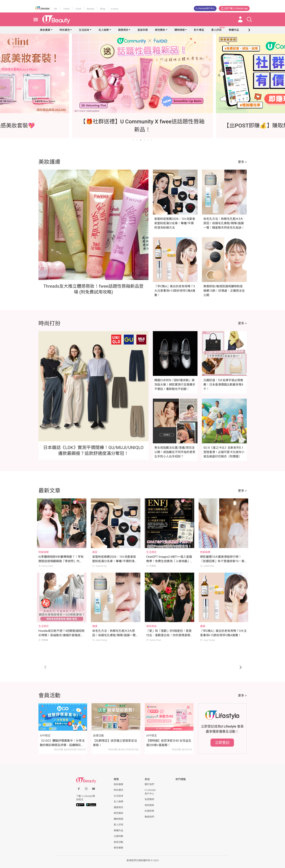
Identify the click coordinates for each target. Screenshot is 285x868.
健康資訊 (123, 30)
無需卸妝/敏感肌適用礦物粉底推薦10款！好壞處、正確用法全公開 (224, 291)
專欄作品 (118, 831)
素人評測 (118, 825)
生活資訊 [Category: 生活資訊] (151, 552)
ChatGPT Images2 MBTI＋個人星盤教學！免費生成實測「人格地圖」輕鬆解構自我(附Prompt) (169, 561)
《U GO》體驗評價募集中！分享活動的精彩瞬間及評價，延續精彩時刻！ (62, 743)
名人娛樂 (104, 30)
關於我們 (149, 784)
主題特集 (118, 836)
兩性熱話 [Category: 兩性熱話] (151, 626)
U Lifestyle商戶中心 (205, 8)
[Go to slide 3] (141, 140)
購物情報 (180, 30)
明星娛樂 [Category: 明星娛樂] (44, 552)
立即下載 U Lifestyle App (234, 8)
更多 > (242, 162)
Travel (66, 9)
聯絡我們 (149, 817)
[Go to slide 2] (137, 140)
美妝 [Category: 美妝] (95, 552)
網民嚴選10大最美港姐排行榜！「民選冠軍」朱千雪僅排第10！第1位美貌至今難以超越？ (223, 561)
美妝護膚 (45, 30)
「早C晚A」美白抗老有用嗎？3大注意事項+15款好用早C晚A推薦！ (175, 291)
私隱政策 (149, 811)
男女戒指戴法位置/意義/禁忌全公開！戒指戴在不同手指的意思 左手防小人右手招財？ (175, 452)
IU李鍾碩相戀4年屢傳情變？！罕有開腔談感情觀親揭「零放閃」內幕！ (61, 561)
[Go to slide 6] (152, 140)
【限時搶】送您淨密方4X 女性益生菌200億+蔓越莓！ (169, 743)
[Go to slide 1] (133, 140)
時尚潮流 (65, 30)
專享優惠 (118, 848)
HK (56, 9)
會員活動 (118, 842)
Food (78, 9)
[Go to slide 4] (144, 140)
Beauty (91, 9)
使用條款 (149, 805)
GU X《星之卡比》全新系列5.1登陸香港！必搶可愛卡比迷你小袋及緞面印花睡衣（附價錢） (224, 452)
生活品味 (84, 30)
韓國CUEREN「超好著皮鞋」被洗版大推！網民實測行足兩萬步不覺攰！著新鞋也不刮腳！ (175, 385)
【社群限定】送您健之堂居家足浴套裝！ (115, 743)
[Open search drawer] (249, 19)
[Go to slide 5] (148, 140)
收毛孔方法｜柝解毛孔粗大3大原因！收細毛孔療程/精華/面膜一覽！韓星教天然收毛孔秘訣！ (224, 223)
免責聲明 (149, 799)
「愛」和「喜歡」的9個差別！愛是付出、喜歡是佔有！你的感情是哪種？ (169, 635)
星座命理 (143, 30)
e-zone (114, 9)
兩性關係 (160, 30)
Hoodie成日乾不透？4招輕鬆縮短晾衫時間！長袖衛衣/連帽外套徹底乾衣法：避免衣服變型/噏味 (62, 635)
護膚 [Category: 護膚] (95, 626)
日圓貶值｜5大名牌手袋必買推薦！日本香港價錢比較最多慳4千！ (223, 385)
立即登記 (222, 743)
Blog (103, 9)
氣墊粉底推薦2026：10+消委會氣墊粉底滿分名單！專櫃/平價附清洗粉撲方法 (175, 223)
